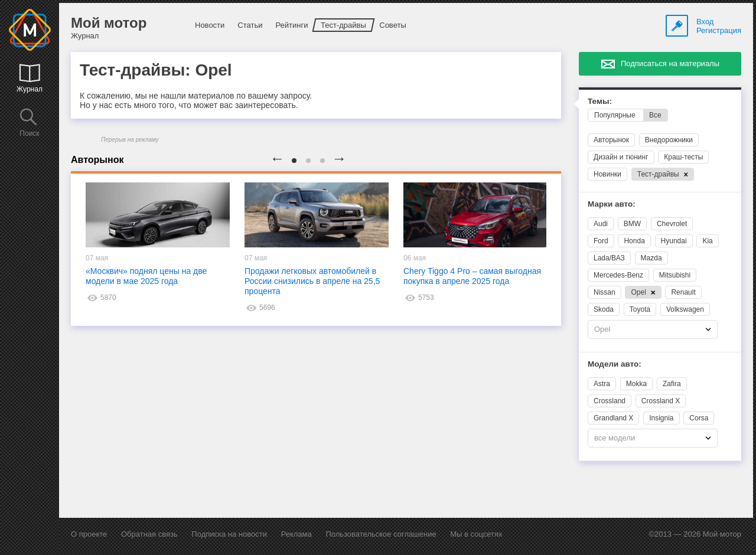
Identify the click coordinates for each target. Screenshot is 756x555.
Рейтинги (291, 25)
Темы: (600, 101)
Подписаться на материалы (670, 63)
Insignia (661, 418)
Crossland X (661, 401)
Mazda (651, 258)
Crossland (610, 401)
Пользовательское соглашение (381, 534)
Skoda (604, 309)
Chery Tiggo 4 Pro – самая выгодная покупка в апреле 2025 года (472, 276)
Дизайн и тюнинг (621, 157)
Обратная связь (149, 534)
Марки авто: (612, 204)
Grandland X (613, 418)
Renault (683, 292)
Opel (643, 292)
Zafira (672, 384)
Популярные (615, 115)
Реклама (296, 534)
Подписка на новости (229, 534)
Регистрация (719, 30)
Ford (601, 241)
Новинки (607, 174)
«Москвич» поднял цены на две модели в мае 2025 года (146, 276)
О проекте (89, 534)
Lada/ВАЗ (609, 258)
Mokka (636, 384)
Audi (601, 224)
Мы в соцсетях (476, 534)
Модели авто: (615, 364)
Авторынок (611, 140)
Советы (392, 25)
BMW (632, 224)
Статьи (250, 25)
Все (655, 115)
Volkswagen (685, 309)
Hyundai (674, 241)
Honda (634, 241)
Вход (705, 22)
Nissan (605, 292)
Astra (602, 384)
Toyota (640, 309)
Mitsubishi (675, 275)
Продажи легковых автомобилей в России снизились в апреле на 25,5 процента (312, 281)
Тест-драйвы (343, 25)
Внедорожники (669, 140)
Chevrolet (672, 224)
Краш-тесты (683, 157)
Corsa (699, 418)
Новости (210, 25)
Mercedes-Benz (618, 275)
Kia (707, 241)
